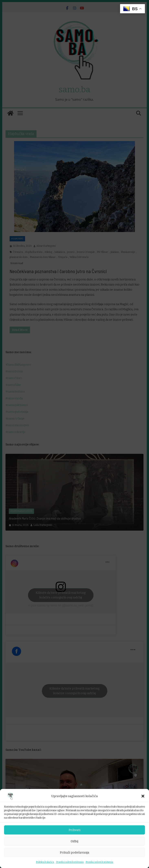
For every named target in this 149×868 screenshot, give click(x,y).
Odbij (74, 841)
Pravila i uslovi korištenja (70, 862)
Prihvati (75, 830)
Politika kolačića (45, 862)
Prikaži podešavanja (75, 852)
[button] (143, 796)
